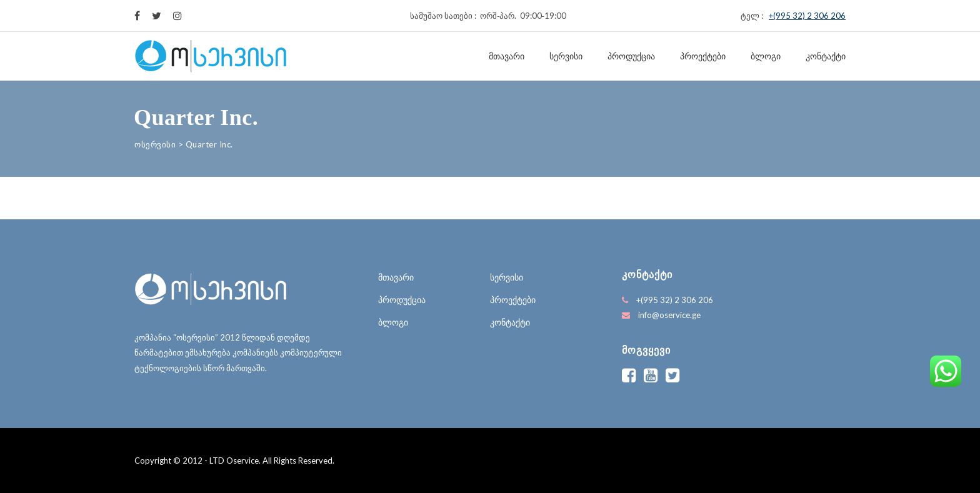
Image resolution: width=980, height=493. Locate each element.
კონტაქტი (826, 56)
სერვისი (566, 56)
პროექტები (703, 56)
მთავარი (507, 56)
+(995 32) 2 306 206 (807, 16)
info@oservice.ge (669, 315)
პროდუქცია (631, 56)
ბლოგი (766, 56)
